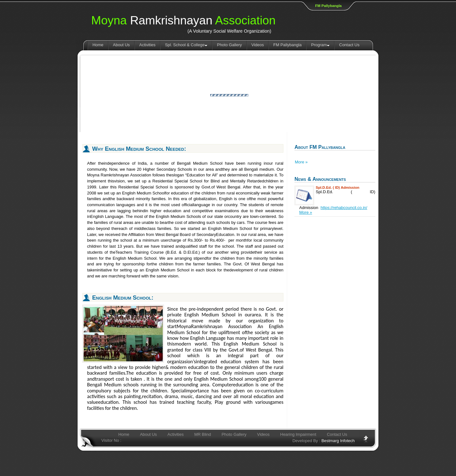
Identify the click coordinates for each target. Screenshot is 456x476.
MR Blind (203, 434)
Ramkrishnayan (183, 20)
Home (98, 45)
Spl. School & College (186, 45)
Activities (147, 45)
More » (301, 162)
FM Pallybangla (328, 6)
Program (320, 45)
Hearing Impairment (298, 434)
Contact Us (349, 45)
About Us (121, 45)
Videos (258, 45)
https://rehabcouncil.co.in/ (344, 208)
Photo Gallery (229, 45)
